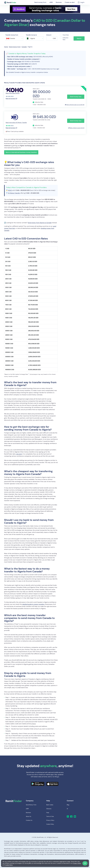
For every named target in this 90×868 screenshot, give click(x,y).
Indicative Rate (66, 39)
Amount (49, 35)
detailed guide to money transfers (33, 604)
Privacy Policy (77, 863)
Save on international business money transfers (21, 152)
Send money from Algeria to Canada (40, 223)
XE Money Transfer (14, 193)
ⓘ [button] (16, 68)
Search (79, 38)
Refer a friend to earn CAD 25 (77, 128)
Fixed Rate (66, 35)
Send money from (40, 2)
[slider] (10, 96)
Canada (24, 47)
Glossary (49, 809)
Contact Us (29, 820)
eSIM (51, 2)
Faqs (48, 813)
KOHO (10, 190)
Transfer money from (12, 35)
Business (59, 2)
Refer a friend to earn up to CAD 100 (75, 105)
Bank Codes (50, 805)
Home (6, 47)
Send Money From (31, 805)
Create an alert (70, 2)
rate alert (19, 454)
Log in (81, 2)
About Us (29, 816)
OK (85, 863)
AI (67, 809)
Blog (68, 805)
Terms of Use (50, 816)
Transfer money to (31, 35)
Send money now (76, 97)
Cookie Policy (9, 865)
